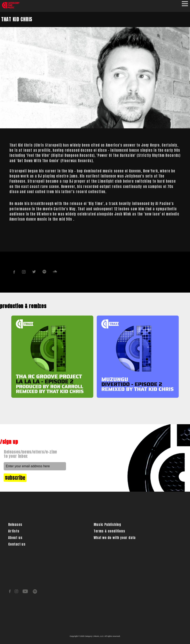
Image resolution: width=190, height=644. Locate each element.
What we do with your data (115, 538)
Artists (14, 531)
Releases (15, 524)
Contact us (17, 544)
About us (15, 538)
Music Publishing (107, 524)
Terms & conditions (109, 531)
